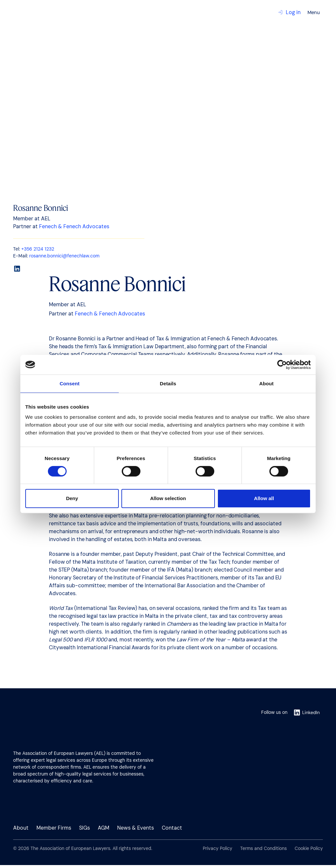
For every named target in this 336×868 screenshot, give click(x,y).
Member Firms (54, 828)
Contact (18, 43)
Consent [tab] (70, 384)
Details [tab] (168, 384)
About (21, 828)
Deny (72, 498)
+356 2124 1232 (38, 249)
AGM (104, 828)
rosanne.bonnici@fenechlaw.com (64, 256)
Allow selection (168, 498)
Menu (314, 12)
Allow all (264, 498)
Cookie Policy (309, 848)
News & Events (136, 828)
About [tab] (266, 384)
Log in (289, 12)
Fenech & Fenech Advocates (74, 226)
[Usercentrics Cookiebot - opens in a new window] (282, 365)
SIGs (84, 828)
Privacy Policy (218, 848)
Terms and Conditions (263, 848)
